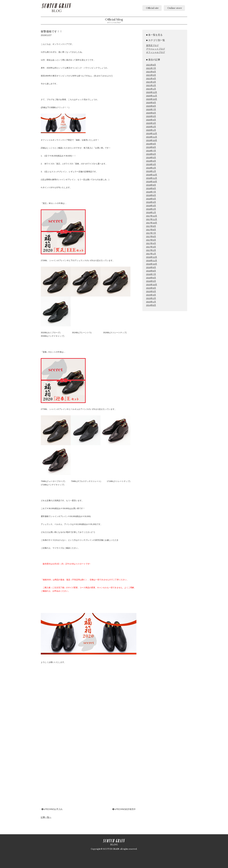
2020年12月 (152, 92)
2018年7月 (151, 192)
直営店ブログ (152, 45)
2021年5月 (151, 75)
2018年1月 (151, 213)
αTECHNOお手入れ (52, 809)
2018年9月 (151, 185)
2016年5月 (151, 281)
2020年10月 (152, 99)
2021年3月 (151, 82)
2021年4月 (151, 79)
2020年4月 (151, 120)
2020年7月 (151, 110)
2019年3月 (151, 164)
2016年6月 (151, 278)
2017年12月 (152, 216)
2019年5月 (151, 158)
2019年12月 (152, 134)
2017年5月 (151, 240)
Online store (174, 8)
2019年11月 (152, 137)
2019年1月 (151, 171)
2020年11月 (152, 96)
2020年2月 (151, 127)
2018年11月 (152, 178)
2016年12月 (152, 257)
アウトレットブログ (156, 49)
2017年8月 (151, 230)
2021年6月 (151, 72)
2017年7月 (151, 233)
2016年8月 (151, 271)
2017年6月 (151, 237)
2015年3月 (151, 295)
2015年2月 (151, 298)
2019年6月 (151, 154)
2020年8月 (151, 106)
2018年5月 (151, 199)
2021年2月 (151, 85)
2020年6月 (151, 113)
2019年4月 (151, 161)
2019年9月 (151, 144)
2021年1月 (151, 89)
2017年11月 (152, 219)
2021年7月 (151, 68)
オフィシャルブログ (156, 52)
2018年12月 (152, 175)
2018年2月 (151, 209)
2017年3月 (151, 247)
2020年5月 (151, 116)
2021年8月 (151, 65)
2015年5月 (151, 291)
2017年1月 (151, 254)
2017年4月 (151, 243)
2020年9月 (151, 103)
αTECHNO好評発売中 (124, 809)
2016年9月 (151, 267)
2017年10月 (152, 223)
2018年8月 (151, 188)
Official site (152, 8)
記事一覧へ (46, 817)
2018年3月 (151, 206)
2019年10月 (152, 140)
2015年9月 (151, 288)
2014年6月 (151, 305)
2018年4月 (151, 202)
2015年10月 (152, 285)
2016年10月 (152, 264)
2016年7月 (151, 274)
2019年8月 (151, 147)
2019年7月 (151, 151)
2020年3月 (151, 123)
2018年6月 (151, 195)
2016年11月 (152, 261)
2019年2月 (151, 168)
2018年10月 (152, 182)
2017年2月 (151, 250)
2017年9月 (151, 226)
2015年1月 (151, 302)
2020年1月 (151, 130)
